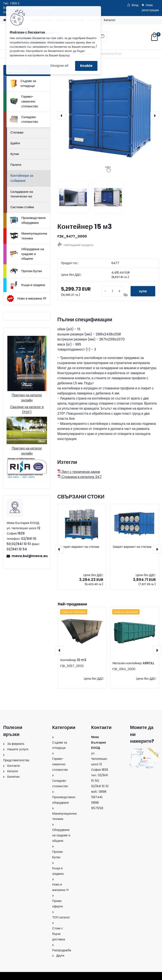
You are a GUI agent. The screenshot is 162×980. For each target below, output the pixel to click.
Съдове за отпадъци (23, 83)
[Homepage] (5, 20)
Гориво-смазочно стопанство (24, 101)
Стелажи (17, 132)
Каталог (110, 20)
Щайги (15, 143)
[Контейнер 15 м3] (108, 115)
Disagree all (59, 66)
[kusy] (112, 291)
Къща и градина (27, 285)
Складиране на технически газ (22, 194)
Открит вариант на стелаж (80, 547)
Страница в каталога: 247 (80, 477)
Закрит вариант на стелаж (132, 547)
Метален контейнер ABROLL (133, 663)
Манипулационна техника (28, 236)
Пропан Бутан (26, 271)
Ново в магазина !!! (26, 299)
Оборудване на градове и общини (27, 254)
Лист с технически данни (79, 472)
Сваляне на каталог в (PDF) (27, 410)
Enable (86, 66)
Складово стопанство (24, 119)
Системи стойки (22, 207)
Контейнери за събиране (22, 178)
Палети (16, 165)
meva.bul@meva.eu (29, 556)
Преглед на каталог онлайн (27, 398)
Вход (135, 5)
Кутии (15, 154)
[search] (102, 38)
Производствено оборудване (28, 220)
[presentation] (62, 116)
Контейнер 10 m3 (73, 660)
